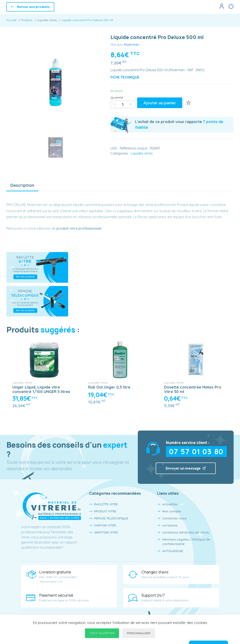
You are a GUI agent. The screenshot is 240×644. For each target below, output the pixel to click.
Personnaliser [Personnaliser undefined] (139, 633)
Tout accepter (102, 633)
